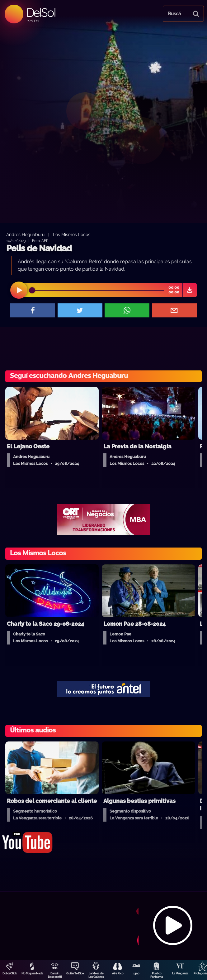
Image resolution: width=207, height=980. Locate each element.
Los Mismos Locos (72, 234)
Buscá (174, 14)
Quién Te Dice (75, 973)
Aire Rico (118, 973)
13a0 (136, 973)
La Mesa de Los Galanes (96, 975)
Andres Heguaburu (25, 234)
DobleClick (10, 973)
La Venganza (180, 973)
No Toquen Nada (32, 973)
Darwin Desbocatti (55, 975)
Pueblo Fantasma (157, 975)
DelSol (41, 12)
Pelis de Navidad (39, 248)
